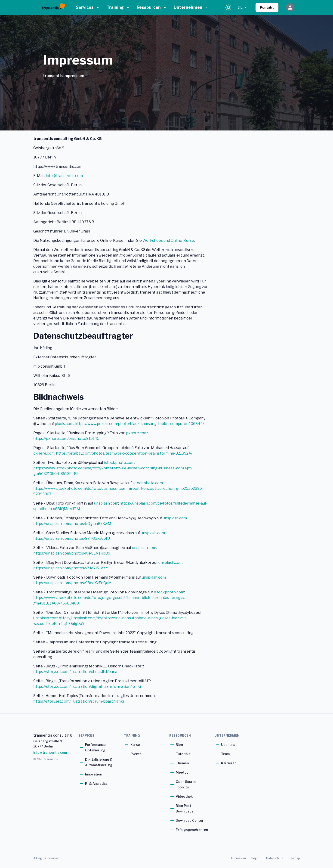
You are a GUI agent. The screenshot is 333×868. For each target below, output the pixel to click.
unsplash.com (106, 503)
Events (136, 754)
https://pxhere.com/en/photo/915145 (66, 439)
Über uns (228, 745)
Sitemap (294, 858)
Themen (182, 763)
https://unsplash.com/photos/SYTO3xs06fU (72, 538)
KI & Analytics (96, 783)
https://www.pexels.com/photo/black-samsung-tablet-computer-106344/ (139, 424)
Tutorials (183, 754)
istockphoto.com (119, 463)
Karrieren (229, 763)
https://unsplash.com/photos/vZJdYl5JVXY (71, 568)
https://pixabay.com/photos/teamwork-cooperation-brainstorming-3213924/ (124, 453)
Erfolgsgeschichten (192, 830)
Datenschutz (275, 858)
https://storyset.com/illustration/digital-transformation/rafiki (87, 687)
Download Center (190, 820)
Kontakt (267, 7)
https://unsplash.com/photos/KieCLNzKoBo (72, 553)
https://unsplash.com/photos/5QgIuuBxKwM (72, 524)
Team (225, 754)
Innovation (94, 774)
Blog (179, 745)
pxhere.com (137, 433)
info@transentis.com (64, 176)
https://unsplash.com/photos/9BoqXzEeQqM (72, 583)
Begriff (256, 858)
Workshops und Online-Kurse (168, 240)
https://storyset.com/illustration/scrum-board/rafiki (79, 701)
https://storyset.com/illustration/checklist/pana (75, 672)
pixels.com (64, 424)
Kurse (135, 745)
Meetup (182, 772)
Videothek (184, 796)
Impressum (239, 858)
